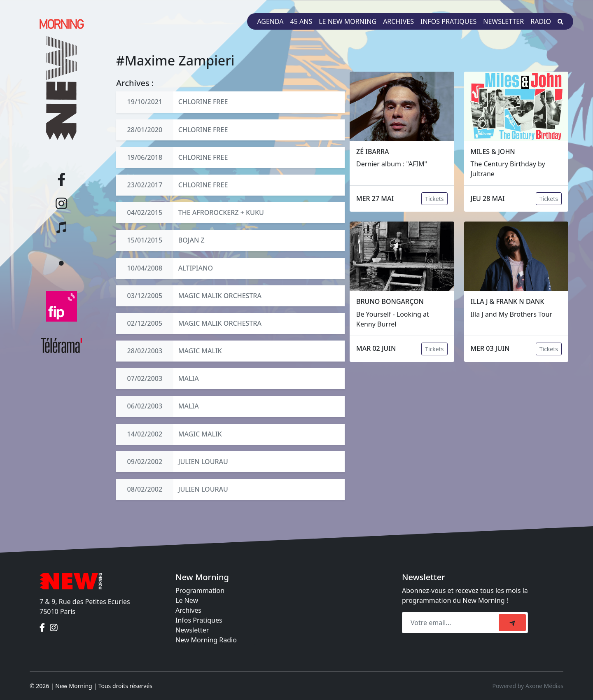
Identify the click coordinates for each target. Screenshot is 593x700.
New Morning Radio (206, 640)
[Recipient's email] (452, 623)
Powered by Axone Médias (528, 686)
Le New (187, 600)
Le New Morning (348, 21)
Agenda (270, 21)
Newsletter (503, 21)
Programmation (200, 590)
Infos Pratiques (199, 620)
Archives (398, 21)
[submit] (512, 623)
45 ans (301, 21)
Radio (541, 21)
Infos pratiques (448, 21)
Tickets (434, 199)
